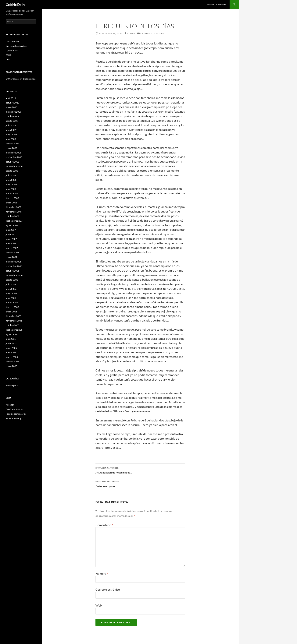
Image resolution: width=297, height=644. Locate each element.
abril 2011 (11, 98)
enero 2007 (11, 257)
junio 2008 (11, 180)
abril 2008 (11, 189)
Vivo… (9, 60)
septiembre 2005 (14, 330)
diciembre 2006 (14, 262)
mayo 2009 (11, 134)
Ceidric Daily (15, 5)
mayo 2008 (11, 184)
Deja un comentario (153, 33)
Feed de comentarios (16, 414)
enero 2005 (11, 366)
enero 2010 (11, 107)
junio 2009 (11, 130)
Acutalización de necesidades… (140, 470)
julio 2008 (11, 175)
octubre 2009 (13, 116)
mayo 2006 (11, 293)
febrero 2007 (12, 253)
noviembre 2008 (14, 157)
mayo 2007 (11, 239)
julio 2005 (11, 339)
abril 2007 (11, 243)
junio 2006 (11, 289)
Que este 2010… (14, 50)
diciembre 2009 (14, 112)
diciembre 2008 (14, 153)
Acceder (10, 405)
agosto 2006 (12, 280)
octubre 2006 (13, 271)
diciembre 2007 (14, 207)
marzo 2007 (12, 248)
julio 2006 (11, 284)
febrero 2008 (12, 198)
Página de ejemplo (217, 4)
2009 (8, 55)
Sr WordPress (13, 79)
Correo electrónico (109, 589)
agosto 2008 (12, 171)
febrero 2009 (12, 144)
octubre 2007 (13, 216)
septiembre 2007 (14, 221)
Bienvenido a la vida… (16, 46)
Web (99, 605)
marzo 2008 (12, 194)
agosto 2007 (12, 225)
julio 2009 (11, 125)
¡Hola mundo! (13, 41)
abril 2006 (11, 298)
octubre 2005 (13, 325)
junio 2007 (11, 234)
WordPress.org (13, 418)
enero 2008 (11, 203)
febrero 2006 (12, 307)
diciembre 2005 (14, 316)
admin (131, 33)
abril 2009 (11, 139)
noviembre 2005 (14, 321)
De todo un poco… (140, 484)
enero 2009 (11, 148)
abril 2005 (11, 352)
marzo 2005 (12, 357)
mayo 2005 (11, 348)
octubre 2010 (13, 103)
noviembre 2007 (14, 212)
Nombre (102, 574)
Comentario (104, 525)
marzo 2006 (12, 303)
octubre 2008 (13, 162)
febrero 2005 (12, 362)
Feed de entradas (14, 409)
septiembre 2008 (14, 166)
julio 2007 (11, 230)
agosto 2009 (12, 121)
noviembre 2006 (14, 266)
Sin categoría (12, 385)
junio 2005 (11, 343)
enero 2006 (11, 312)
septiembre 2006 (14, 275)
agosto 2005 (12, 334)
